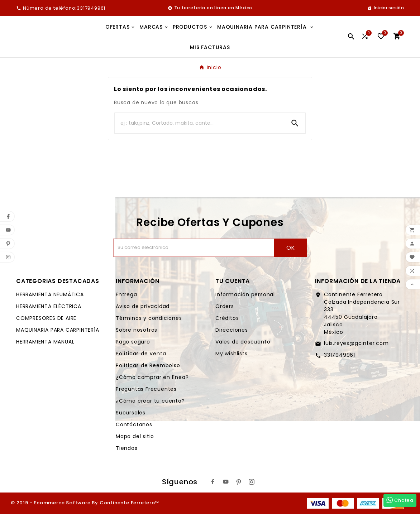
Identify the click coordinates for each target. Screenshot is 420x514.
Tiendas (127, 448)
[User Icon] (386, 8)
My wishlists (232, 354)
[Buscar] (200, 123)
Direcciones (232, 330)
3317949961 (340, 355)
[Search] (295, 123)
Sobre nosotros (137, 330)
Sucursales (131, 413)
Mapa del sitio (135, 436)
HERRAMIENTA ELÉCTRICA (49, 306)
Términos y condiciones (149, 318)
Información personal (245, 294)
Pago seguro (133, 342)
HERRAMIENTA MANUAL (45, 342)
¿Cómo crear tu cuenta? (150, 401)
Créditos (227, 318)
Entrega (127, 294)
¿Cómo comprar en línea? (152, 377)
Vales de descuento (243, 342)
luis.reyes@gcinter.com (356, 343)
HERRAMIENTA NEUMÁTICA (50, 294)
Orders (225, 306)
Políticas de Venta (141, 354)
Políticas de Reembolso (148, 365)
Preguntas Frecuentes (146, 389)
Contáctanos (134, 424)
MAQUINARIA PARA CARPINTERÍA (58, 330)
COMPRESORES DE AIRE (46, 318)
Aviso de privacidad (143, 306)
